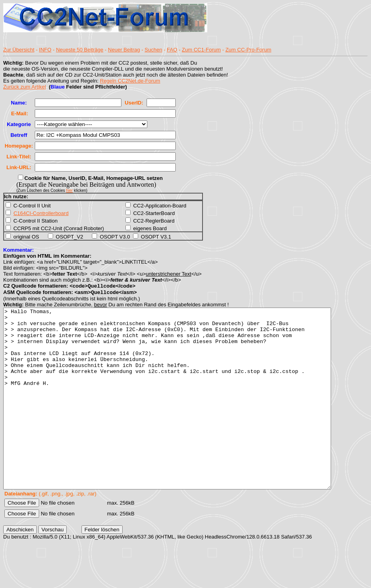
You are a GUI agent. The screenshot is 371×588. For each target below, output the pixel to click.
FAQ (172, 50)
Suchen (153, 50)
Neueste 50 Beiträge (80, 50)
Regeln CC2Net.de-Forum (130, 81)
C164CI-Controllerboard (41, 213)
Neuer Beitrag (124, 50)
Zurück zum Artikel (25, 87)
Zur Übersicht (19, 50)
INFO (45, 50)
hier (70, 190)
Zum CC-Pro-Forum (248, 50)
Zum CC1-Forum (201, 50)
